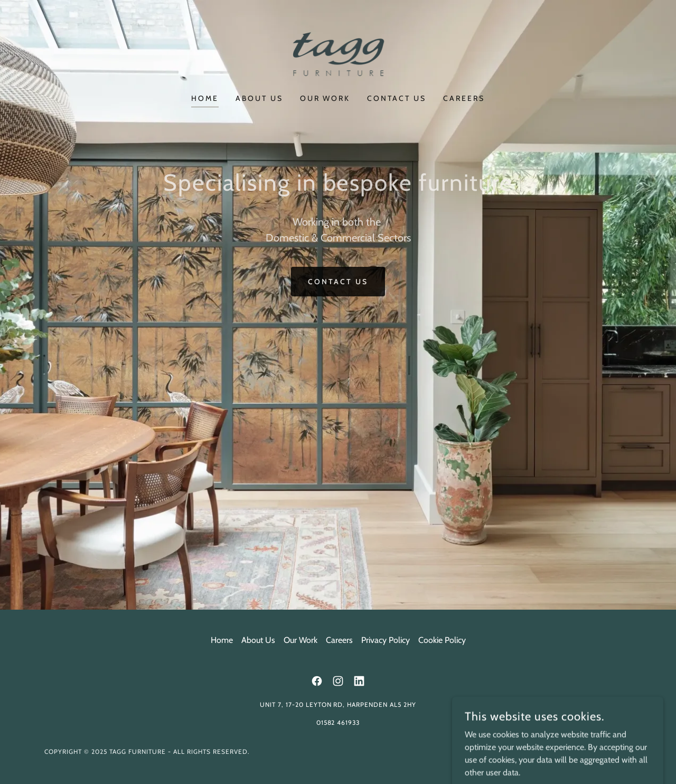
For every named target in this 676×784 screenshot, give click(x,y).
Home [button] (222, 640)
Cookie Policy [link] (442, 640)
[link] (338, 54)
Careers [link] (464, 98)
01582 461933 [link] (338, 722)
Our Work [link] (325, 98)
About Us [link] (259, 98)
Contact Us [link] (397, 98)
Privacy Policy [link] (386, 640)
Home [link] (205, 98)
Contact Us (338, 282)
